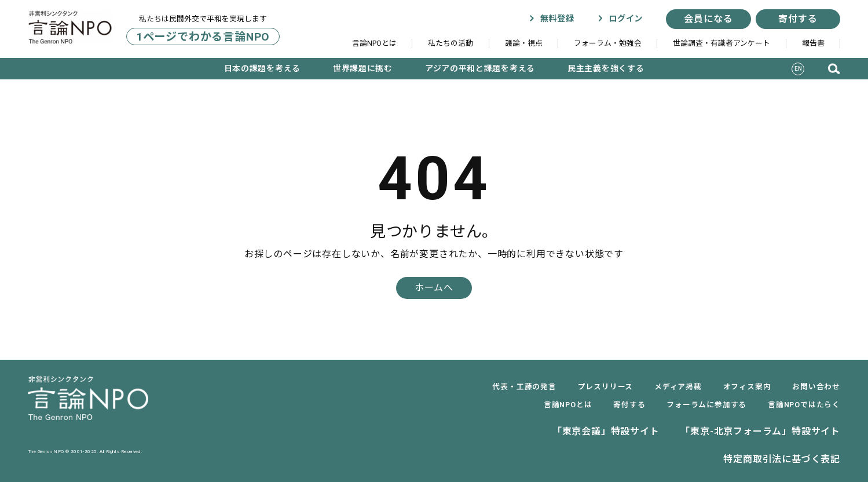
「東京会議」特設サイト (606, 431)
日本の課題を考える (262, 68)
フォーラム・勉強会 (608, 43)
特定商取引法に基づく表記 (782, 459)
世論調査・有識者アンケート (721, 43)
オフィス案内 (747, 387)
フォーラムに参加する (706, 405)
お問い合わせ (816, 387)
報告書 (813, 43)
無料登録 (551, 19)
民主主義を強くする (606, 68)
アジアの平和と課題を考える (480, 68)
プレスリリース (606, 387)
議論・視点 (524, 43)
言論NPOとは (374, 43)
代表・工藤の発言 (524, 387)
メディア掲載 (678, 387)
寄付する (798, 19)
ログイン (620, 19)
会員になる (708, 19)
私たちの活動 (451, 43)
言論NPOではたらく (804, 405)
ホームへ (434, 288)
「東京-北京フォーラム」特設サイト (760, 431)
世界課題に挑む (363, 68)
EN (799, 69)
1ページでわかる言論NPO (203, 36)
